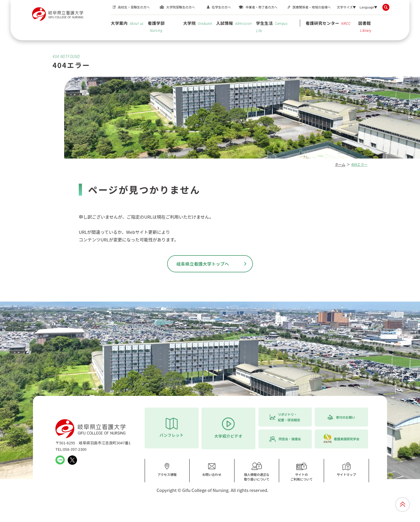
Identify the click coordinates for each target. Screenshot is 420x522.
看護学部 (156, 26)
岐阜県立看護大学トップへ (203, 264)
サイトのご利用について (302, 472)
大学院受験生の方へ (181, 7)
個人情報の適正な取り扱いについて (257, 472)
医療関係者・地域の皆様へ (312, 7)
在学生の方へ (221, 7)
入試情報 (234, 23)
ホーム (340, 164)
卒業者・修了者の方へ (261, 7)
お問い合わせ (212, 469)
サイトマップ (346, 469)
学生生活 (272, 27)
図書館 (365, 26)
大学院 (198, 23)
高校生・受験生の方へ (134, 7)
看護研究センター (328, 23)
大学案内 (127, 23)
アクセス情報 (167, 469)
